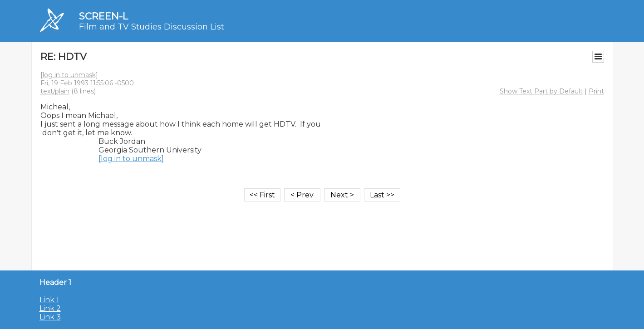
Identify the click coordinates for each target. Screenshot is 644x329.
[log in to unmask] (69, 75)
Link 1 (49, 300)
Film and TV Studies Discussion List (152, 27)
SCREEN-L (103, 16)
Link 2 (50, 308)
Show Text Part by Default (541, 91)
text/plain (55, 91)
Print (596, 91)
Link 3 (50, 317)
